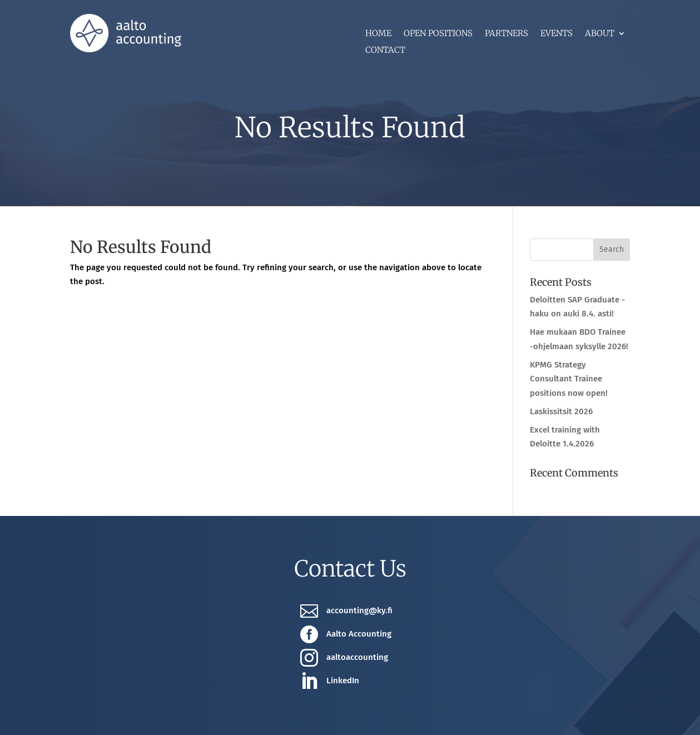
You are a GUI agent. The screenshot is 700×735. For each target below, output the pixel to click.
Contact (385, 51)
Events (557, 34)
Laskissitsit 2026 (561, 411)
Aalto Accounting (359, 634)
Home (378, 34)
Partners (507, 34)
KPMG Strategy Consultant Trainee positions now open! (569, 379)
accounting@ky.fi (359, 610)
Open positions (438, 34)
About (600, 34)
